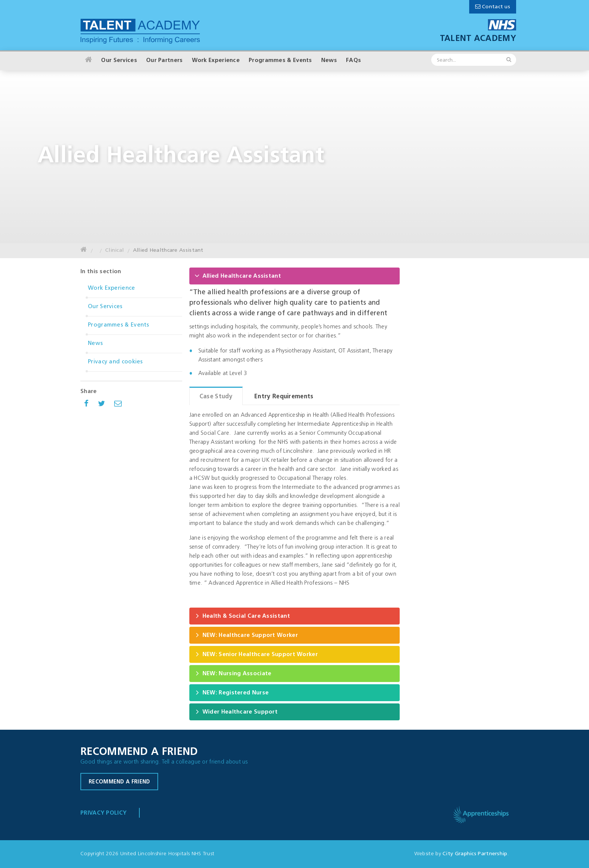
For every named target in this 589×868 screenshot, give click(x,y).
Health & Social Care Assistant (242, 616)
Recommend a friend (119, 782)
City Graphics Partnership (475, 854)
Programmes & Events (280, 61)
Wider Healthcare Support (236, 711)
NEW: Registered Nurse (232, 692)
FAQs (353, 61)
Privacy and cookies (116, 362)
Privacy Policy (103, 813)
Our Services (119, 61)
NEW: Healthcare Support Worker (246, 635)
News (329, 61)
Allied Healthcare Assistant (168, 250)
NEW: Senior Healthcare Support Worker (256, 654)
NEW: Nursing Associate (233, 673)
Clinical (114, 250)
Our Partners (165, 61)
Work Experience (216, 61)
